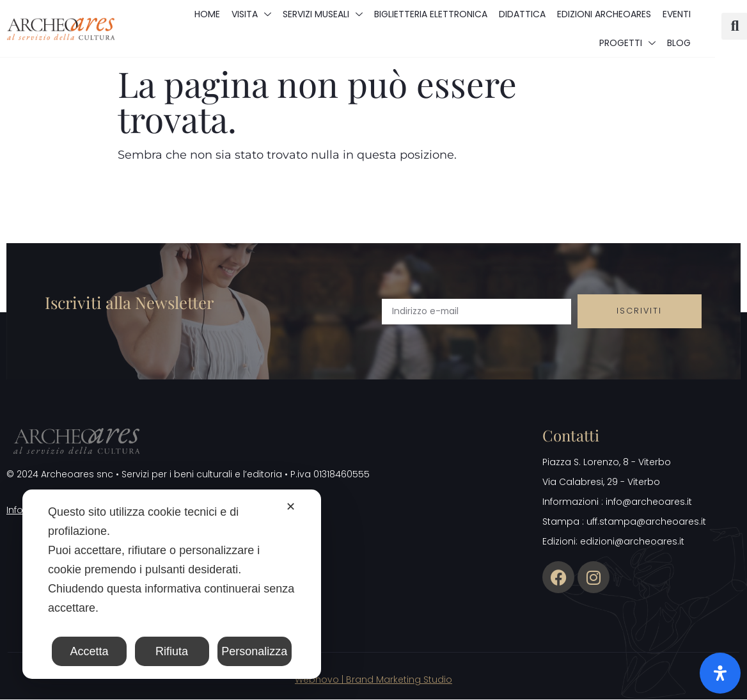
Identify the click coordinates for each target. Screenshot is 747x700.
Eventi (677, 14)
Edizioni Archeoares (604, 14)
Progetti (627, 43)
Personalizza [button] (254, 651)
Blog (679, 43)
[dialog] (172, 584)
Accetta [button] (90, 651)
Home (207, 14)
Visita (251, 14)
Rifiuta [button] (172, 651)
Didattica (522, 14)
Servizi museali (323, 14)
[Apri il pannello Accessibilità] (720, 673)
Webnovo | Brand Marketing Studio (373, 680)
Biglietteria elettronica (431, 14)
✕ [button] (291, 507)
